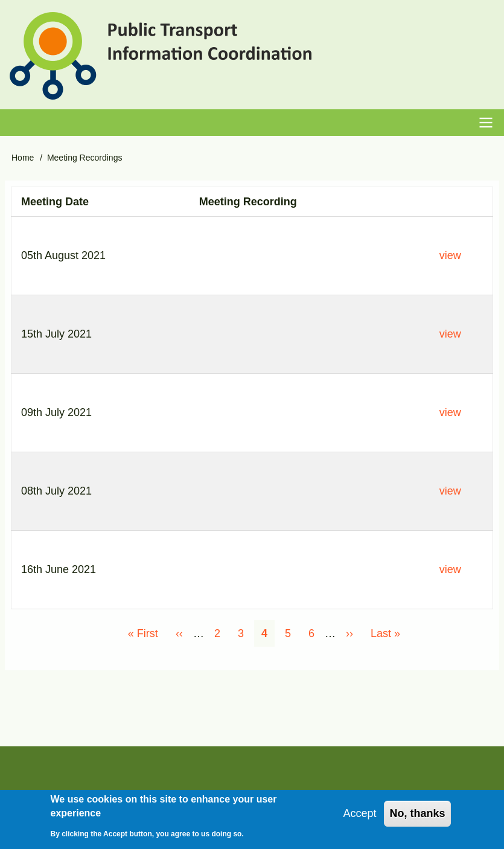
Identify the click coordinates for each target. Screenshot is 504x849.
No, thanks (417, 813)
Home (23, 158)
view (450, 255)
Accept (359, 813)
